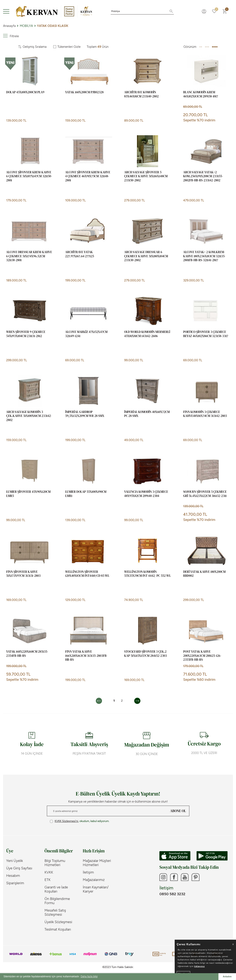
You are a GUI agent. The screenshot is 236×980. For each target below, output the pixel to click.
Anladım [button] (227, 976)
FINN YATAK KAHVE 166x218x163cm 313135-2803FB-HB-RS (86, 656)
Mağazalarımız (94, 880)
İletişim (88, 872)
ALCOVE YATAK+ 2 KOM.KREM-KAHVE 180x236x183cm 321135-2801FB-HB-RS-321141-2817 (204, 256)
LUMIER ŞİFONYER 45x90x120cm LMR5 (28, 494)
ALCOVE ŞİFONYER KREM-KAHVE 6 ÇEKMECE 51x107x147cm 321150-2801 (29, 176)
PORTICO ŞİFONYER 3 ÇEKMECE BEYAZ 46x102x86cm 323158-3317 (206, 334)
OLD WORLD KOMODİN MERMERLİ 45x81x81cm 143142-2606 (147, 334)
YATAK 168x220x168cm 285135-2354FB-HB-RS (27, 654)
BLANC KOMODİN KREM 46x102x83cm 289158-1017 (201, 94)
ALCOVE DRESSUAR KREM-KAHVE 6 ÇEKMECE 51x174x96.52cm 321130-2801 (29, 256)
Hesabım (13, 876)
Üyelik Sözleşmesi (58, 922)
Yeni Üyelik (15, 861)
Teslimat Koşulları (58, 929)
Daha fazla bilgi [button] (89, 976)
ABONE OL (178, 811)
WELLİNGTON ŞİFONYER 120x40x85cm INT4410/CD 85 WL (87, 574)
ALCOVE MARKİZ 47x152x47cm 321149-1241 (86, 334)
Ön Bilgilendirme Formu (57, 901)
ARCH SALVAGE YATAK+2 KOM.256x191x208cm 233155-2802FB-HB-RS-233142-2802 (203, 176)
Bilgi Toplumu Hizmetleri (55, 863)
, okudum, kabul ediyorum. (80, 821)
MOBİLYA (26, 26)
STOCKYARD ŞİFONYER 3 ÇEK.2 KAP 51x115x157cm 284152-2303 (146, 654)
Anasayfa (9, 26)
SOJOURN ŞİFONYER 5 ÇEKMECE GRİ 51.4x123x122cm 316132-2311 (205, 494)
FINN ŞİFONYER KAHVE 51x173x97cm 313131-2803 (23, 574)
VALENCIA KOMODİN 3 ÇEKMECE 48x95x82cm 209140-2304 (146, 494)
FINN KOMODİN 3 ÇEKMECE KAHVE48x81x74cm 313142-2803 (205, 414)
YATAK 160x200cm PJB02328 (84, 92)
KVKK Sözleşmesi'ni (66, 821)
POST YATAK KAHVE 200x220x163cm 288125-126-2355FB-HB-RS (202, 656)
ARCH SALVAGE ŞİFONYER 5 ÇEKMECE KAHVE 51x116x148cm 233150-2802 (146, 176)
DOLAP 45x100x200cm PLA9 (25, 92)
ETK (48, 880)
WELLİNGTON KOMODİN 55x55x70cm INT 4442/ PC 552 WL (148, 574)
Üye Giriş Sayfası (19, 868)
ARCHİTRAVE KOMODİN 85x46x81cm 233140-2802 (142, 94)
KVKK (49, 872)
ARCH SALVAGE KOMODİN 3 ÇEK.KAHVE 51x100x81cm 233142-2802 (29, 416)
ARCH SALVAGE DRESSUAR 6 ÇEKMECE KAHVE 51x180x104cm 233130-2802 (146, 256)
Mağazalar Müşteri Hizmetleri (97, 863)
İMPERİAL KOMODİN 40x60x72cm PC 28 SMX (147, 414)
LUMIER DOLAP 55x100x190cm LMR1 (86, 494)
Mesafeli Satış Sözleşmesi (55, 912)
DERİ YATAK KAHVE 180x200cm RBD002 (204, 574)
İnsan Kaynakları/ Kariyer (96, 889)
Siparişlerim (15, 883)
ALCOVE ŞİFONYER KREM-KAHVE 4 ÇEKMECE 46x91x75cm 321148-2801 (88, 176)
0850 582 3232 (172, 895)
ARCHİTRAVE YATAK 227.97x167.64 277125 (80, 254)
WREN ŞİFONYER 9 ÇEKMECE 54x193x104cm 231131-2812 (26, 334)
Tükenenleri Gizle (67, 47)
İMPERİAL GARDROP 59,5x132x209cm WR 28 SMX (85, 414)
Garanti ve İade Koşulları (56, 889)
